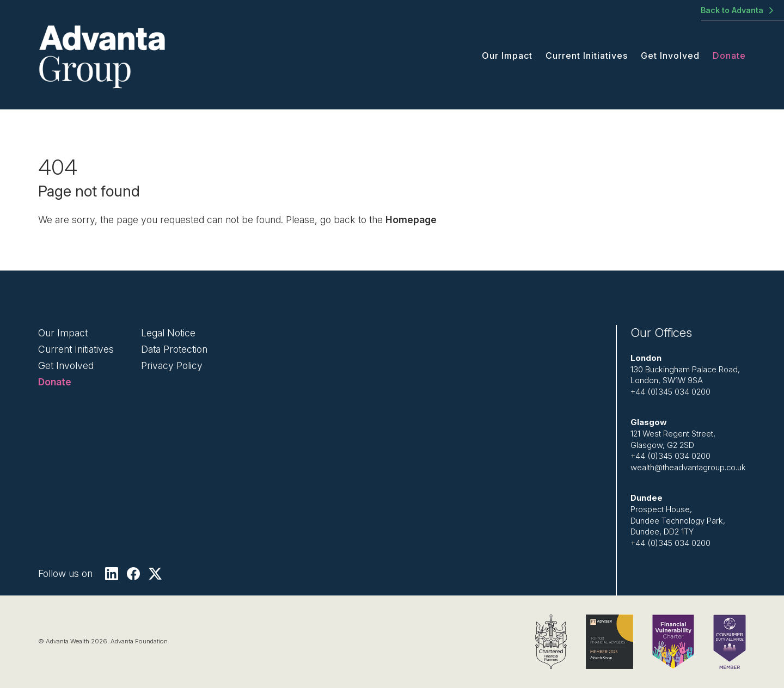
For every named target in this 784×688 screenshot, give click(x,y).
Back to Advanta (732, 10)
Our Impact (507, 56)
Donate (729, 56)
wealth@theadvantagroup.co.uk (688, 468)
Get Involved (670, 56)
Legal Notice (168, 333)
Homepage (411, 220)
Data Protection (174, 349)
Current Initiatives (587, 56)
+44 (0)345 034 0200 (670, 392)
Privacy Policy (172, 365)
